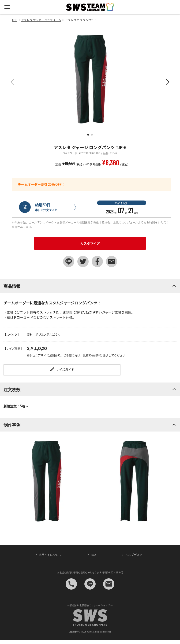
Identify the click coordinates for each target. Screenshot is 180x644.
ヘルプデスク (134, 559)
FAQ (93, 559)
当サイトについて (50, 559)
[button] (88, 135)
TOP (15, 20)
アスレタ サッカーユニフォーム (41, 20)
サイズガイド (48, 373)
